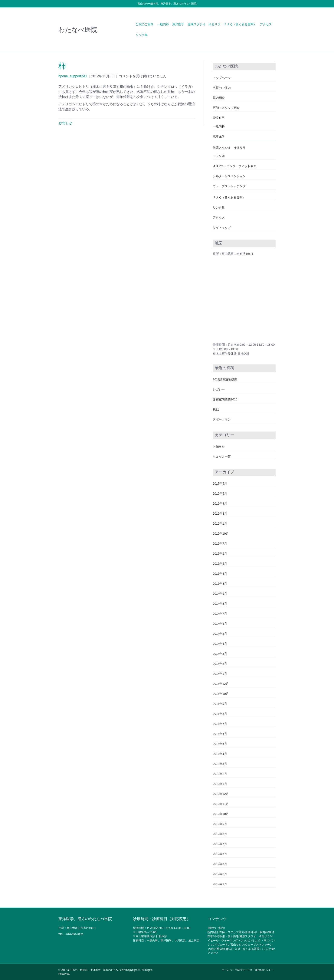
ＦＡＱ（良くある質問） (240, 24)
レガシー (219, 389)
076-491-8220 (75, 934)
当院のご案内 (145, 24)
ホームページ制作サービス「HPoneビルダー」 (249, 970)
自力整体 (217, 949)
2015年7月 (220, 544)
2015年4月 (220, 574)
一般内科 (163, 24)
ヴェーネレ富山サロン (230, 945)
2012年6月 (220, 854)
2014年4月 (220, 644)
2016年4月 (220, 504)
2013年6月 (220, 734)
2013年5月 (220, 744)
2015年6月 (220, 554)
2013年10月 (221, 694)
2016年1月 (220, 524)
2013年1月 (220, 784)
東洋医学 (178, 24)
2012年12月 (221, 794)
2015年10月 (221, 534)
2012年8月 (220, 834)
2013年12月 (221, 684)
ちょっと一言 (222, 456)
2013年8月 (220, 714)
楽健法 (227, 949)
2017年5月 (220, 484)
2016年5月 (220, 494)
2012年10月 (221, 814)
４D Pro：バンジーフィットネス (235, 166)
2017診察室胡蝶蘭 (225, 379)
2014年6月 (220, 624)
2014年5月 (220, 634)
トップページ (222, 78)
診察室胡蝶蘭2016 (225, 399)
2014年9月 (220, 594)
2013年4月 (220, 754)
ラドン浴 (219, 156)
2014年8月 (220, 604)
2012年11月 (221, 804)
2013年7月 (220, 724)
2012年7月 (220, 844)
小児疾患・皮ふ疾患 (226, 936)
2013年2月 (220, 774)
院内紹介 (219, 98)
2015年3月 (220, 584)
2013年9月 (220, 704)
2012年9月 (220, 824)
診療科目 (219, 118)
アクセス (266, 24)
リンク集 (142, 35)
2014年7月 (220, 614)
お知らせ (65, 123)
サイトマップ (222, 227)
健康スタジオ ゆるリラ (204, 24)
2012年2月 (220, 874)
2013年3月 (220, 764)
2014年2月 (220, 664)
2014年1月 (220, 674)
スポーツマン (222, 419)
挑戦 (216, 409)
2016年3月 (220, 514)
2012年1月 (220, 884)
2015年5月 (220, 564)
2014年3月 (220, 654)
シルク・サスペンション (229, 176)
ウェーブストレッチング (229, 186)
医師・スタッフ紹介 (226, 108)
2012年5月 (220, 864)
